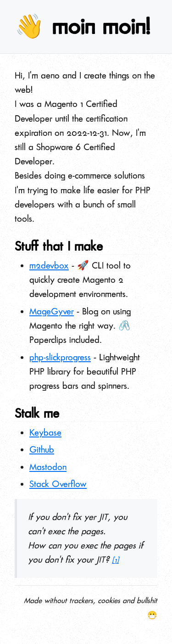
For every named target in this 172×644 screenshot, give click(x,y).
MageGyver (52, 311)
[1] (115, 560)
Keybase (45, 433)
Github (42, 450)
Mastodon (48, 467)
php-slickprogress (60, 357)
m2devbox (49, 266)
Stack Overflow (58, 484)
